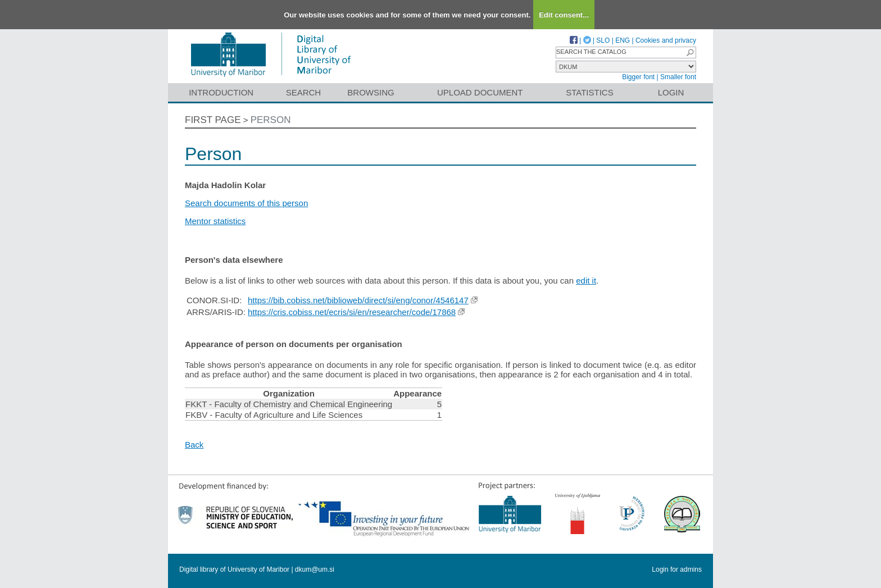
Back (194, 445)
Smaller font (678, 77)
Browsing (371, 92)
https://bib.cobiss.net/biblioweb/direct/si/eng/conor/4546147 (358, 300)
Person (271, 120)
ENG (623, 40)
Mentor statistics (215, 221)
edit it (586, 281)
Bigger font (638, 77)
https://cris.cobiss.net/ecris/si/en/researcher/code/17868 (352, 312)
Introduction (221, 92)
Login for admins (677, 569)
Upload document (480, 92)
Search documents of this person (246, 203)
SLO (603, 40)
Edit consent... (564, 15)
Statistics (589, 92)
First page (213, 120)
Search (304, 92)
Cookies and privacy (666, 40)
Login (671, 92)
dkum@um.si (315, 569)
